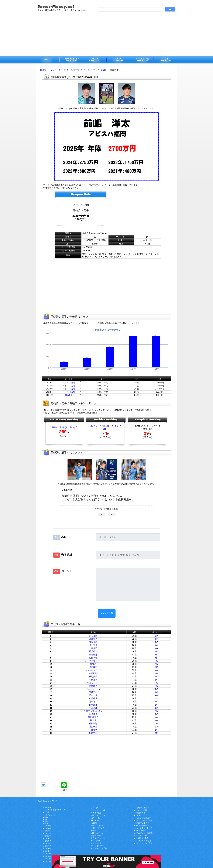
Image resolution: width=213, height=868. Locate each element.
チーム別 (95, 808)
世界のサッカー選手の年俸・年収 (71, 60)
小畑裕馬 (93, 698)
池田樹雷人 (93, 717)
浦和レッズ (95, 818)
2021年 (48, 836)
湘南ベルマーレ (97, 833)
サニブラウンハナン (93, 711)
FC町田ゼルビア (143, 825)
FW (157, 661)
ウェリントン (93, 683)
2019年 (48, 841)
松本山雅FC (141, 831)
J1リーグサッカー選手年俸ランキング (95, 60)
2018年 (48, 844)
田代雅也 (93, 714)
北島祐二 (93, 702)
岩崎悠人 (93, 686)
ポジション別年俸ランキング (106, 426)
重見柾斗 (93, 651)
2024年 (48, 828)
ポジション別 (51, 815)
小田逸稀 (93, 680)
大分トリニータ (143, 815)
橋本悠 (93, 720)
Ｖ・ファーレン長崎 (144, 843)
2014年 (48, 854)
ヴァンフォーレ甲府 (144, 828)
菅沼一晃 (93, 727)
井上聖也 (93, 645)
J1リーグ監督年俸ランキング (165, 60)
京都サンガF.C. (142, 838)
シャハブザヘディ (93, 661)
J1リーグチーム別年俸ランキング (142, 60)
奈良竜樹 (93, 642)
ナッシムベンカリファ (93, 670)
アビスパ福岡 (100, 70)
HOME (43, 70)
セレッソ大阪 (96, 843)
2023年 (48, 831)
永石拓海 (93, 636)
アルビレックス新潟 (144, 833)
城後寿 (93, 664)
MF (157, 652)
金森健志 (93, 655)
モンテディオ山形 (144, 818)
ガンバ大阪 (95, 841)
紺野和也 (93, 658)
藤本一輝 (93, 695)
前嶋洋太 (93, 705)
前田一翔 (93, 723)
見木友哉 (93, 667)
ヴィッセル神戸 (97, 846)
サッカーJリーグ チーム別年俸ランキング (70, 70)
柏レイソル (95, 820)
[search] (130, 10)
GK (157, 636)
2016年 (48, 849)
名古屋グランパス (98, 838)
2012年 (48, 859)
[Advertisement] (107, 34)
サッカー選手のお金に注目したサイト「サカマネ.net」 (48, 60)
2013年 (48, 856)
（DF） (106, 429)
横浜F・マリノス (98, 828)
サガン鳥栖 (141, 813)
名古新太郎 (93, 673)
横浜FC (68, 395)
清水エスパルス (97, 836)
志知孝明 (93, 730)
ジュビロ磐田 (142, 836)
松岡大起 (93, 733)
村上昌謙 (93, 708)
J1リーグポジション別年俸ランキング (118, 60)
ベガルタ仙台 (96, 813)
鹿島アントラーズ (98, 815)
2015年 (48, 851)
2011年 (48, 861)
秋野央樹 (93, 676)
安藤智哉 (93, 692)
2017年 (48, 846)
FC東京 (94, 823)
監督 (47, 812)
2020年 (48, 838)
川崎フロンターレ (98, 825)
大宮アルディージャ (144, 820)
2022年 (48, 833)
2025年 (48, 826)
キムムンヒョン (93, 689)
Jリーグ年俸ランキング (64, 427)
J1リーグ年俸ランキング (55, 810)
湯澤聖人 (93, 639)
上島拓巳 (93, 648)
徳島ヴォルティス (144, 808)
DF (157, 639)
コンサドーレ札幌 (98, 810)
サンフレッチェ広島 (99, 848)
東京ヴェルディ (143, 823)
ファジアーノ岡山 (144, 841)
